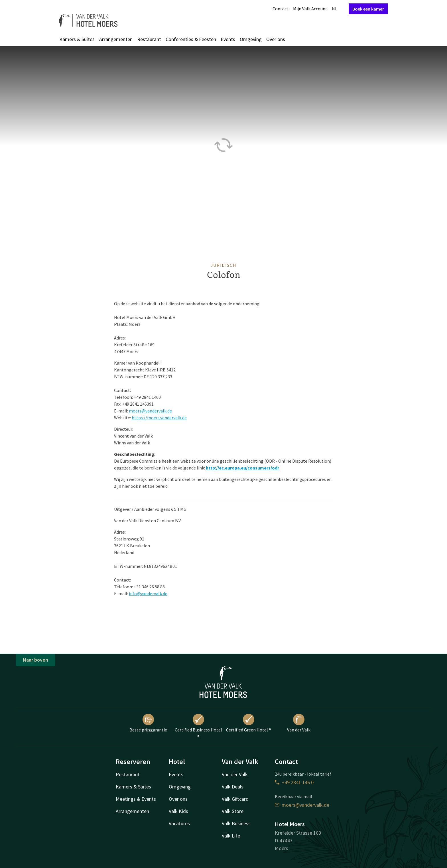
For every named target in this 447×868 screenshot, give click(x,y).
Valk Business (236, 823)
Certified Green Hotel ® (249, 723)
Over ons (276, 39)
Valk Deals (233, 787)
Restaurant (149, 39)
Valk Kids (178, 811)
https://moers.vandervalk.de (159, 418)
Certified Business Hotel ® (198, 727)
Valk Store (233, 811)
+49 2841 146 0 (294, 782)
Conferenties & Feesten (191, 39)
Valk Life (231, 836)
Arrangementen (116, 39)
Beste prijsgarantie (148, 723)
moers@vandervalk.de (302, 805)
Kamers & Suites (77, 39)
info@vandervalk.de (148, 593)
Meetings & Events (136, 799)
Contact (281, 9)
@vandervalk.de (157, 411)
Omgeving (251, 39)
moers (135, 411)
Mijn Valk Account (310, 9)
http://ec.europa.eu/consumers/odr (242, 468)
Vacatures (179, 823)
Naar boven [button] (35, 660)
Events (228, 39)
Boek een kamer (368, 9)
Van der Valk (299, 723)
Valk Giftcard (235, 799)
